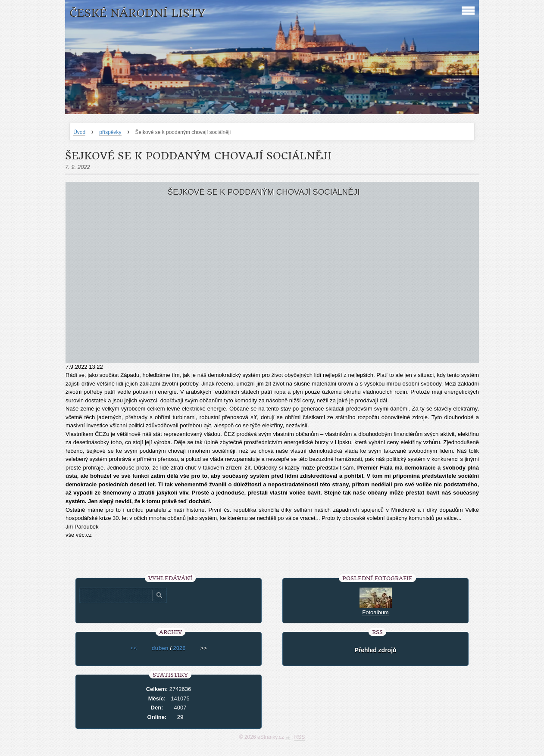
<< (133, 648)
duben (160, 648)
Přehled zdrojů (375, 650)
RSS (300, 737)
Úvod (79, 132)
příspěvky (110, 132)
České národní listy (137, 13)
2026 (179, 648)
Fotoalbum (375, 612)
